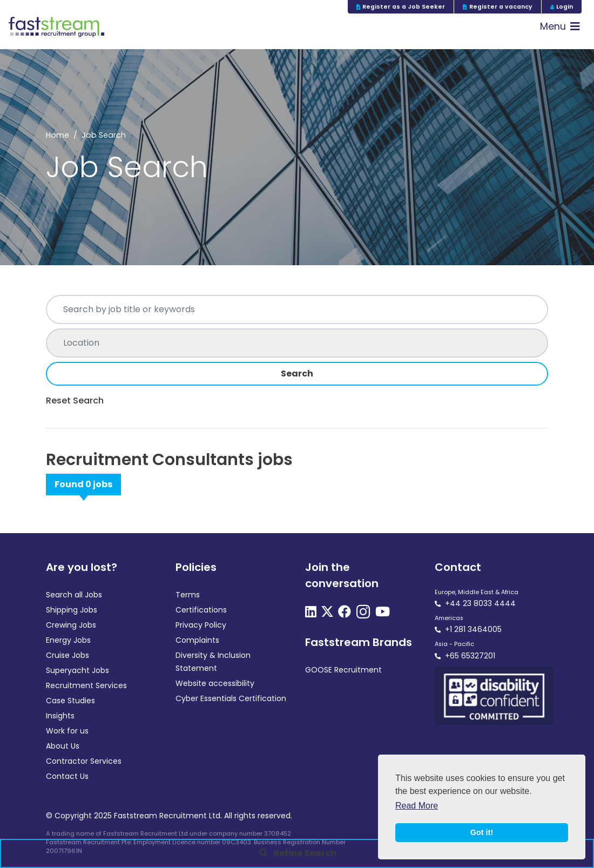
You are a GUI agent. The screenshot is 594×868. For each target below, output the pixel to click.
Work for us (67, 731)
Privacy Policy (201, 625)
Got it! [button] (482, 832)
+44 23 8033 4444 (480, 603)
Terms (188, 595)
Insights (60, 716)
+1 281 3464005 (473, 629)
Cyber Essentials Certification (231, 698)
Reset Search (75, 401)
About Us (63, 746)
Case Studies (70, 701)
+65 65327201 (470, 656)
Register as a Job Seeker (401, 7)
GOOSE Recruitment (343, 670)
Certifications (201, 610)
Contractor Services (84, 761)
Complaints (197, 640)
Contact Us (67, 776)
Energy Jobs (68, 640)
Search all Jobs (74, 595)
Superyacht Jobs (77, 670)
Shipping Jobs (72, 610)
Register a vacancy (498, 7)
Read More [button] (417, 806)
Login (562, 7)
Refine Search (305, 853)
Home (58, 135)
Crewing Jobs (71, 625)
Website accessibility (215, 683)
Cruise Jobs (67, 655)
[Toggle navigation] (560, 27)
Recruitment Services (86, 685)
